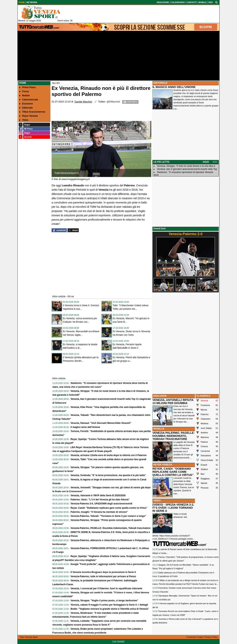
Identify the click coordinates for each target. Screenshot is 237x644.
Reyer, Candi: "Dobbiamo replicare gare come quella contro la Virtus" (109, 508)
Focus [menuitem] (24, 91)
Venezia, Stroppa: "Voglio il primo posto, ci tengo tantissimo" (104, 601)
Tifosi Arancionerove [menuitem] (32, 112)
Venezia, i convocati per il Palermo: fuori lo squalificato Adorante (106, 588)
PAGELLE (159, 429)
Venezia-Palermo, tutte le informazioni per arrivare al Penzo (103, 576)
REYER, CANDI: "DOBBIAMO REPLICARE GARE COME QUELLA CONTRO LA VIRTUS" (173, 472)
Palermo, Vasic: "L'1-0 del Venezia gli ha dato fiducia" (100, 500)
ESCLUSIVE (160, 396)
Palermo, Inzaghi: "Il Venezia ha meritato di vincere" (99, 512)
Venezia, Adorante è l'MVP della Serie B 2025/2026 (98, 495)
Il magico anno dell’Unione (85, 427)
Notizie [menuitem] (24, 96)
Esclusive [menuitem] (26, 104)
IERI (215, 162)
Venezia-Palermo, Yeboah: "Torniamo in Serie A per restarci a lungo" (108, 516)
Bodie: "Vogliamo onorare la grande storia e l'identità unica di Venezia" (110, 609)
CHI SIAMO (119, 642)
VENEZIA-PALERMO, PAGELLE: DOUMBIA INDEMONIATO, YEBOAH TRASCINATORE (174, 436)
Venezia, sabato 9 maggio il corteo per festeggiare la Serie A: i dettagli (109, 605)
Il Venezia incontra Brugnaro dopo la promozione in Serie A (103, 572)
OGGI (206, 162)
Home (23, 83)
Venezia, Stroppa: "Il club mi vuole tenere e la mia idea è (186, 166)
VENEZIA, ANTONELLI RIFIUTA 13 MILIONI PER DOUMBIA (173, 402)
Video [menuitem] (24, 120)
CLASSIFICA (203, 396)
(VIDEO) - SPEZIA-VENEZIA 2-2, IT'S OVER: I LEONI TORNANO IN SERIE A (173, 508)
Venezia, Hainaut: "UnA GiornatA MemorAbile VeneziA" (101, 423)
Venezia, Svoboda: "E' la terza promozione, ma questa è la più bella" (108, 475)
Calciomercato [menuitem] (29, 100)
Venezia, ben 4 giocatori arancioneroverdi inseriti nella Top (187, 169)
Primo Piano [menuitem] (27, 87)
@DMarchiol (113, 102)
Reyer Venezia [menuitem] (29, 116)
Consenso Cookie (195, 637)
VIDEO (157, 501)
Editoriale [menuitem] (26, 108)
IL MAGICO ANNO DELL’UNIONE (174, 87)
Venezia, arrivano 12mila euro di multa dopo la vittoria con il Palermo (109, 455)
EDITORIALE (160, 83)
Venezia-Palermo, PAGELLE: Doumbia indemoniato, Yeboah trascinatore (111, 528)
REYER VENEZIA (163, 465)
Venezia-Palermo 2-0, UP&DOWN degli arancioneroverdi (101, 504)
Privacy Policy (211, 637)
